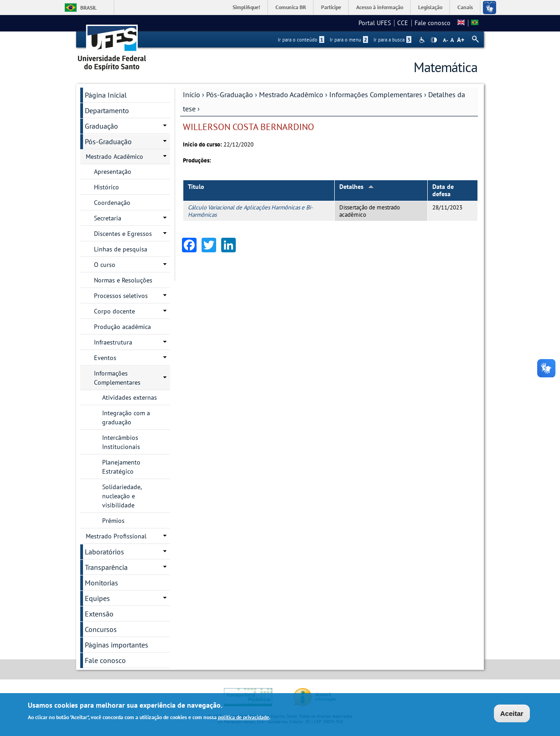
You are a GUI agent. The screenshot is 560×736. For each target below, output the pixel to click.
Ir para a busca (392, 40)
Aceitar (512, 713)
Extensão (99, 614)
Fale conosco (433, 23)
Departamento (107, 110)
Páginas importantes (117, 645)
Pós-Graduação (230, 94)
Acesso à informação (380, 7)
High (434, 40)
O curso (105, 265)
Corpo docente (114, 311)
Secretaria (108, 218)
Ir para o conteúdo (301, 40)
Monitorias (101, 583)
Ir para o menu (349, 40)
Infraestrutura (113, 342)
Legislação (430, 7)
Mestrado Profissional (116, 536)
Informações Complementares (376, 94)
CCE (403, 23)
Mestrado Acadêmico (291, 94)
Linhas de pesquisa (121, 249)
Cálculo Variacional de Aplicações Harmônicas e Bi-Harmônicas (250, 211)
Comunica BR (291, 7)
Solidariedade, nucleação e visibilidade (122, 496)
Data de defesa (443, 191)
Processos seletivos (121, 296)
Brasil (88, 8)
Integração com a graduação (126, 418)
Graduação (101, 126)
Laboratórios (104, 552)
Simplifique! (246, 7)
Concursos (101, 629)
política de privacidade (244, 717)
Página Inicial (106, 95)
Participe (331, 7)
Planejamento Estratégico (121, 467)
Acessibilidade (423, 40)
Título (196, 187)
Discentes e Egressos (123, 234)
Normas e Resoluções (123, 280)
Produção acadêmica (122, 327)
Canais (465, 7)
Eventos (105, 358)
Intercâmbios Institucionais (121, 442)
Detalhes (357, 187)
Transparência (106, 567)
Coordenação (112, 203)
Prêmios (113, 521)
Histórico (106, 187)
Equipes (97, 598)
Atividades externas (130, 397)
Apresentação (113, 172)
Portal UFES (375, 23)
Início (192, 94)
